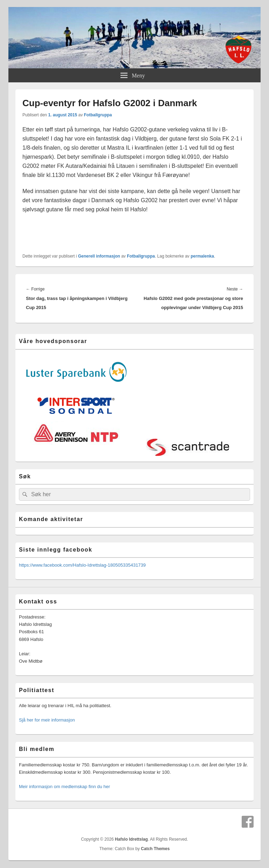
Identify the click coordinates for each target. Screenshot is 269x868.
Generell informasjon (99, 256)
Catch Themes (155, 849)
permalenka (202, 256)
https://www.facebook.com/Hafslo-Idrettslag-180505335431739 (82, 565)
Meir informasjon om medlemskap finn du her (64, 787)
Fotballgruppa (98, 115)
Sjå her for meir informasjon (47, 720)
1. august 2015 (63, 115)
